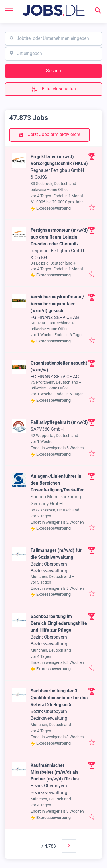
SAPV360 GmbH (47, 429)
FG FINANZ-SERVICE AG (55, 317)
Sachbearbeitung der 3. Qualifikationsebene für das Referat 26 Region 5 (59, 698)
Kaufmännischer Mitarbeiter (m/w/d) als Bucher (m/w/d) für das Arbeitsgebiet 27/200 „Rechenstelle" (55, 779)
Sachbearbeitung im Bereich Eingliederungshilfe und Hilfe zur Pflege (59, 623)
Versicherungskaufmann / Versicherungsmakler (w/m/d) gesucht (57, 304)
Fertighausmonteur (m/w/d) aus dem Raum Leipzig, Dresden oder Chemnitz (59, 237)
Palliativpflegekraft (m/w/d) (59, 422)
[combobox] (53, 39)
